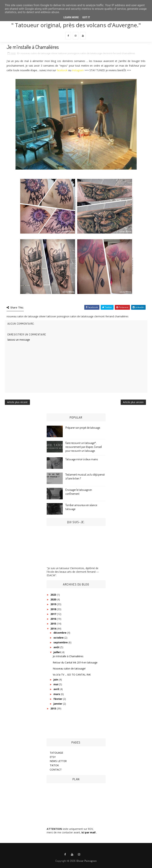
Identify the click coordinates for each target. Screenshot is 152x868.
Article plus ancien (133, 402)
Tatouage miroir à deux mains (82, 459)
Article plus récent (17, 402)
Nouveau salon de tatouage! (69, 668)
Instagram (78, 70)
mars (57, 694)
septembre (61, 642)
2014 (54, 629)
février (58, 699)
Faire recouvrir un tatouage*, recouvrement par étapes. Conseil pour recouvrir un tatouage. (84, 447)
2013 (54, 708)
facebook (62, 70)
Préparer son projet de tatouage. (83, 428)
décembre (60, 633)
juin (56, 680)
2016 (54, 619)
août (57, 647)
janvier (58, 704)
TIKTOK (54, 765)
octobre (59, 638)
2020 (54, 599)
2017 (54, 614)
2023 (54, 595)
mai (56, 684)
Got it (86, 17)
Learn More (71, 17)
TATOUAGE (56, 753)
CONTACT (56, 770)
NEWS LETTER (58, 761)
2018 (54, 609)
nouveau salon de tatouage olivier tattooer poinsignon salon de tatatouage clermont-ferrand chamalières (78, 53)
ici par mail (88, 832)
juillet (57, 652)
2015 (54, 624)
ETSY (53, 757)
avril (57, 689)
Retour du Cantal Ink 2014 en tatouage (75, 662)
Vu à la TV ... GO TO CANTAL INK (72, 675)
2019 (54, 604)
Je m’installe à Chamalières (68, 656)
